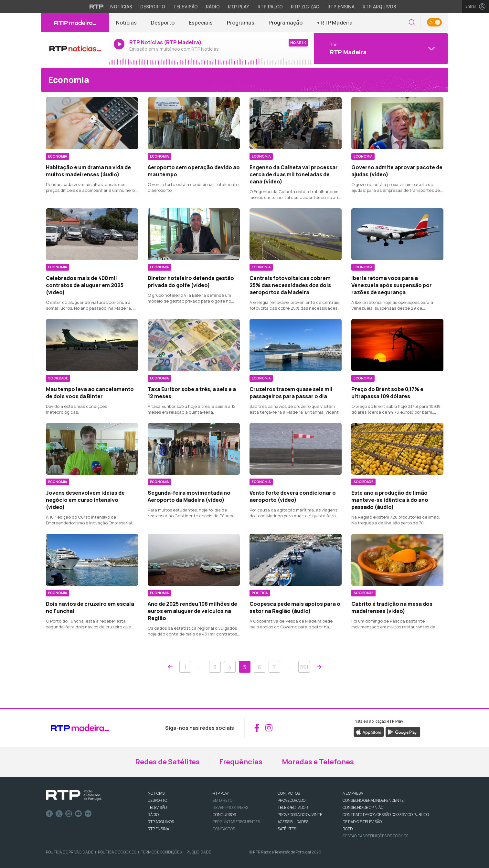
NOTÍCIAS (156, 793)
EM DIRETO (223, 800)
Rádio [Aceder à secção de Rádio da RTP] (213, 7)
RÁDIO (153, 815)
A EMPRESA (353, 793)
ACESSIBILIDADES (293, 822)
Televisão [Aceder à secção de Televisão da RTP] (186, 7)
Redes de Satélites (167, 762)
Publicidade (199, 852)
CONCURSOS (224, 815)
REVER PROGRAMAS (230, 807)
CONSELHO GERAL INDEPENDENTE (373, 800)
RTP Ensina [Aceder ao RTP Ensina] (341, 7)
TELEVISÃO (157, 807)
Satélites (287, 829)
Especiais (201, 23)
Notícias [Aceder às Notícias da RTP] (121, 7)
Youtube (79, 814)
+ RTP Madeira (335, 23)
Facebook (49, 814)
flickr (88, 814)
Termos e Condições (161, 852)
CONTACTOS (289, 793)
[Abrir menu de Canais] (380, 48)
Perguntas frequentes (236, 822)
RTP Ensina (158, 829)
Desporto (163, 23)
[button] (412, 23)
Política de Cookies (117, 852)
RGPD (348, 829)
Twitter (59, 814)
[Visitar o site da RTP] (97, 6)
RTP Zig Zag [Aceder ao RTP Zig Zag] (305, 7)
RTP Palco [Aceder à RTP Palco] (270, 7)
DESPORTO (157, 800)
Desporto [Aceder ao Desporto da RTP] (153, 7)
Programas (241, 23)
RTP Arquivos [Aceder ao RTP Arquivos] (379, 7)
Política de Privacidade (69, 852)
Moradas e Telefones (318, 762)
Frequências (241, 762)
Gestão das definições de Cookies (375, 836)
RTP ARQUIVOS (161, 822)
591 (304, 667)
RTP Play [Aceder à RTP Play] (239, 7)
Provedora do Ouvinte (300, 815)
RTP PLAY (221, 793)
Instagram (69, 814)
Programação (286, 23)
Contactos (224, 829)
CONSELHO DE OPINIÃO (363, 807)
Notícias (126, 23)
